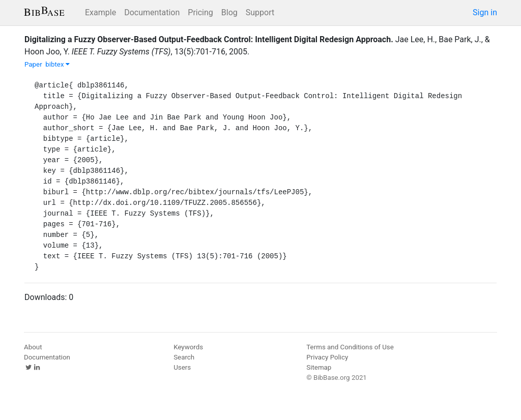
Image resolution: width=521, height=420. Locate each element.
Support (260, 12)
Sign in (485, 12)
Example (100, 12)
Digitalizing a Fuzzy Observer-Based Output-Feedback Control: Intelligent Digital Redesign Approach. (209, 39)
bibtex (57, 64)
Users (182, 367)
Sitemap (319, 367)
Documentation (152, 12)
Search (184, 357)
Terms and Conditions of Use (350, 347)
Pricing (200, 12)
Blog (229, 12)
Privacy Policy (327, 357)
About (33, 347)
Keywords (188, 347)
